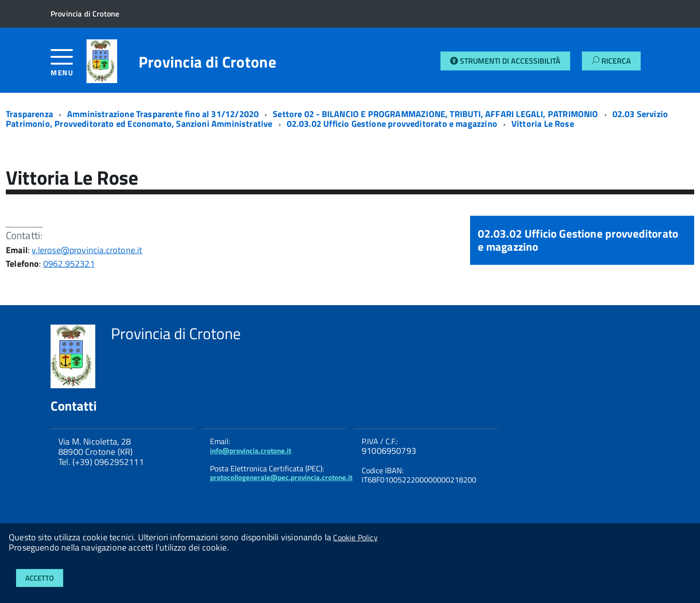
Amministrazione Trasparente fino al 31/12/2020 (163, 114)
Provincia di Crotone (207, 62)
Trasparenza (29, 114)
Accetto (40, 578)
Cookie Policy (355, 537)
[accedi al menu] (69, 66)
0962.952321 (69, 264)
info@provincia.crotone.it (251, 451)
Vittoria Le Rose (543, 124)
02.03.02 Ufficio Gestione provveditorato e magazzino (392, 124)
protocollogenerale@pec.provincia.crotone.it (281, 477)
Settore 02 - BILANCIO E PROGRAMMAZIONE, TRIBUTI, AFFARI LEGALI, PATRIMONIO (435, 114)
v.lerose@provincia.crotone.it (87, 250)
